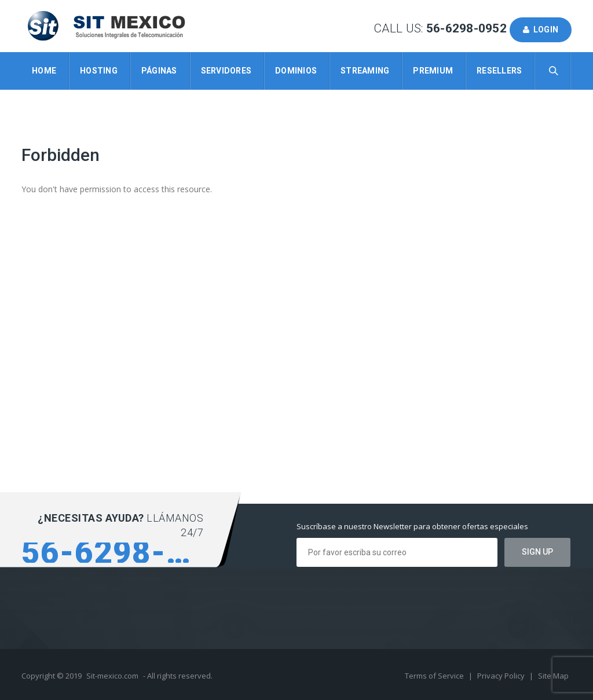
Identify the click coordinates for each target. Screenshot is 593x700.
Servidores (226, 71)
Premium (433, 71)
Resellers (499, 71)
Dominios (296, 71)
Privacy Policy (502, 676)
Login (541, 30)
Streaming (365, 71)
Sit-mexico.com (112, 676)
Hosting (99, 71)
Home (44, 71)
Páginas (159, 71)
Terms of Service (435, 676)
